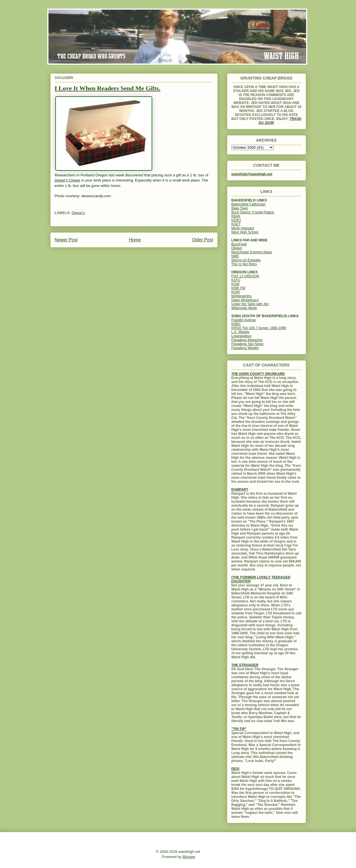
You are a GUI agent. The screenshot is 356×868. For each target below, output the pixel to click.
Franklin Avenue (244, 320)
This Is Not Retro (244, 264)
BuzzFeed (239, 244)
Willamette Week (244, 308)
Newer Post (66, 240)
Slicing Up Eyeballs (246, 260)
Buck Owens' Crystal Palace (253, 212)
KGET (236, 224)
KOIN (236, 292)
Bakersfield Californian (249, 204)
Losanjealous (242, 336)
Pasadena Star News (248, 344)
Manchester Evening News (252, 252)
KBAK (236, 216)
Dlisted (237, 248)
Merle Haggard (243, 228)
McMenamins (242, 296)
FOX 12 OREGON (245, 276)
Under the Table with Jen (250, 304)
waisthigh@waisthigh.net (252, 174)
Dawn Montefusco (245, 300)
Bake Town (240, 208)
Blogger (189, 857)
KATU (236, 280)
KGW (236, 284)
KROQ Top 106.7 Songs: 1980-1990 (259, 328)
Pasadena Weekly (245, 348)
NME (235, 256)
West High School (245, 232)
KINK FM (238, 288)
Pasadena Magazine (247, 340)
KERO (236, 220)
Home (135, 240)
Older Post (203, 240)
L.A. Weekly (241, 332)
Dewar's (78, 213)
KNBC (236, 324)
